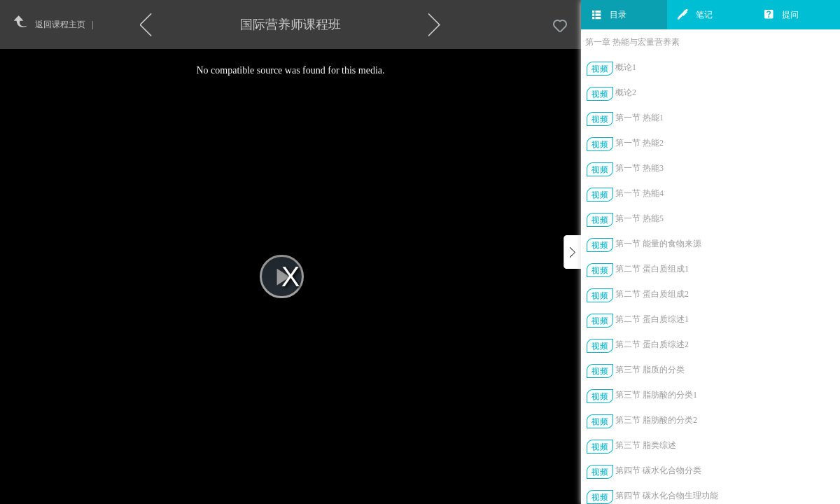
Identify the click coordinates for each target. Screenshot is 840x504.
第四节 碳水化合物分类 (658, 470)
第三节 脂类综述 (646, 445)
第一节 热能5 (639, 218)
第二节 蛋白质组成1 (652, 269)
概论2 (626, 92)
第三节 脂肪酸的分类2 (656, 420)
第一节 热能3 (639, 168)
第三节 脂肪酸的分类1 (656, 395)
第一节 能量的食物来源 (658, 244)
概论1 (626, 67)
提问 (781, 15)
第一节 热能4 (639, 193)
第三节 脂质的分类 (650, 370)
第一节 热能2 (639, 143)
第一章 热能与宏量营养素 (632, 42)
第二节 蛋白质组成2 (652, 294)
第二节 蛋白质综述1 (652, 319)
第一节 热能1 (639, 118)
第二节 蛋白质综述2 (652, 344)
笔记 (695, 15)
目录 (609, 15)
